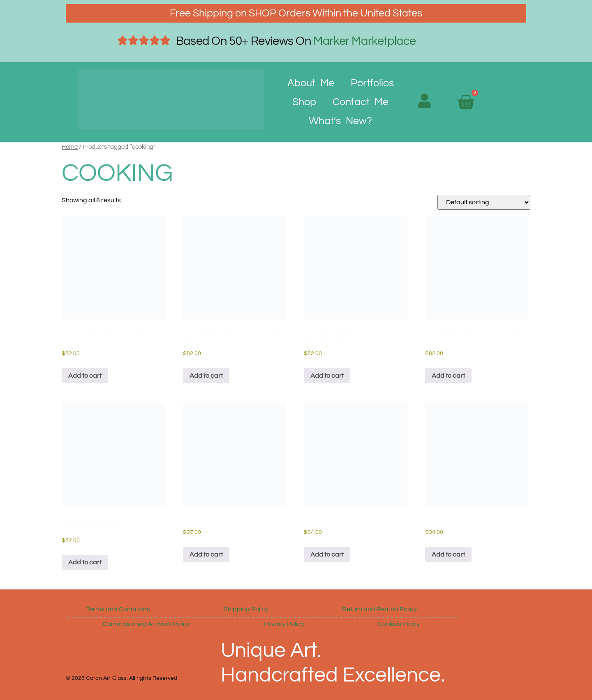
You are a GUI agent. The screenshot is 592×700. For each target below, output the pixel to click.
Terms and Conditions (118, 609)
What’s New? (340, 121)
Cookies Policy (399, 624)
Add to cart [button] (85, 376)
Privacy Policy (284, 624)
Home (70, 147)
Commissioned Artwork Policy (146, 624)
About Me (311, 83)
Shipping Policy (246, 609)
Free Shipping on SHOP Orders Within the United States (296, 13)
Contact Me (361, 102)
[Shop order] (484, 202)
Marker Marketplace (365, 41)
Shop (304, 102)
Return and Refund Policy (379, 609)
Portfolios (372, 83)
